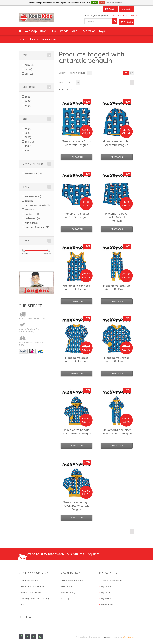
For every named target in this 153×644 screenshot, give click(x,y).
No (102, 3)
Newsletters (107, 604)
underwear (32, 218)
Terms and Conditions (72, 581)
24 (70, 83)
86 (28, 128)
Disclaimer (67, 587)
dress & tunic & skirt (37, 205)
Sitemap (65, 598)
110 (29, 146)
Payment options (29, 581)
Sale (74, 31)
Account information (112, 581)
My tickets (106, 593)
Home (22, 39)
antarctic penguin (48, 39)
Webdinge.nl (129, 637)
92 (28, 133)
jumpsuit (31, 210)
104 (29, 142)
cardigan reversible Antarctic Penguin (76, 506)
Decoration (88, 31)
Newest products (78, 73)
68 (28, 97)
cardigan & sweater (37, 227)
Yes (95, 3)
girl (29, 74)
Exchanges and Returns (33, 587)
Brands (63, 31)
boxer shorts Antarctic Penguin (117, 217)
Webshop (31, 31)
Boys (43, 31)
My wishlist (107, 598)
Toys (102, 31)
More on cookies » (115, 3)
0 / (126, 22)
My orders (106, 587)
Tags (32, 39)
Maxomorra (33, 173)
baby (29, 65)
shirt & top (32, 223)
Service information (31, 593)
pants (29, 201)
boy (29, 69)
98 (28, 137)
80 (28, 105)
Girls (53, 31)
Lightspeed (106, 637)
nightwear (32, 214)
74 (28, 101)
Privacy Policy (68, 593)
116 (29, 150)
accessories (33, 196)
